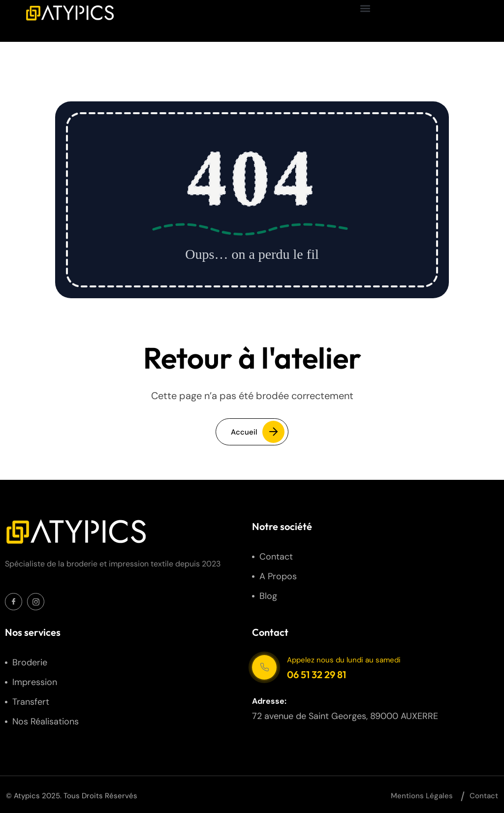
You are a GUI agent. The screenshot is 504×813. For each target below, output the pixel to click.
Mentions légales (422, 796)
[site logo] (69, 13)
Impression (35, 682)
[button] (365, 8)
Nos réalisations (46, 721)
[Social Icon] (14, 602)
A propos (278, 576)
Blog (268, 596)
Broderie (30, 662)
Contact (276, 557)
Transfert (31, 702)
